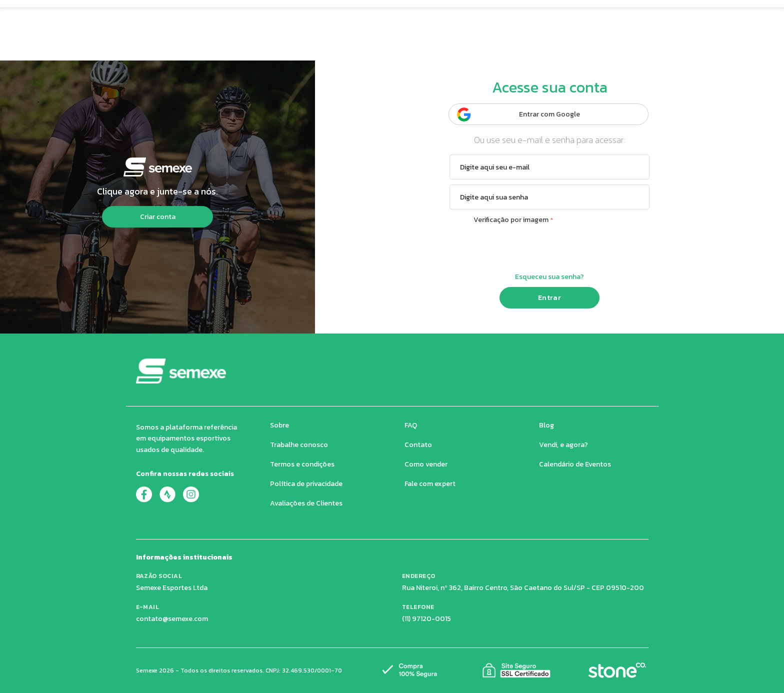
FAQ (411, 425)
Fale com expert (430, 484)
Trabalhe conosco (299, 445)
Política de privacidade (306, 484)
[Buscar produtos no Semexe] (406, 17)
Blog (546, 425)
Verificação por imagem (511, 220)
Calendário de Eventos (575, 464)
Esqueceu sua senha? (549, 277)
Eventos (462, 47)
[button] (209, 17)
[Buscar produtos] (526, 17)
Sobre (279, 425)
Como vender (426, 464)
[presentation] (549, 247)
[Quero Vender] (658, 17)
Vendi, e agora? (563, 445)
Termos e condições (302, 464)
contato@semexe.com (172, 619)
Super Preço (330, 47)
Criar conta (158, 217)
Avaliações (400, 47)
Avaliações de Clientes (306, 503)
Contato (418, 445)
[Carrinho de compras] (575, 17)
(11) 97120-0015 (426, 619)
